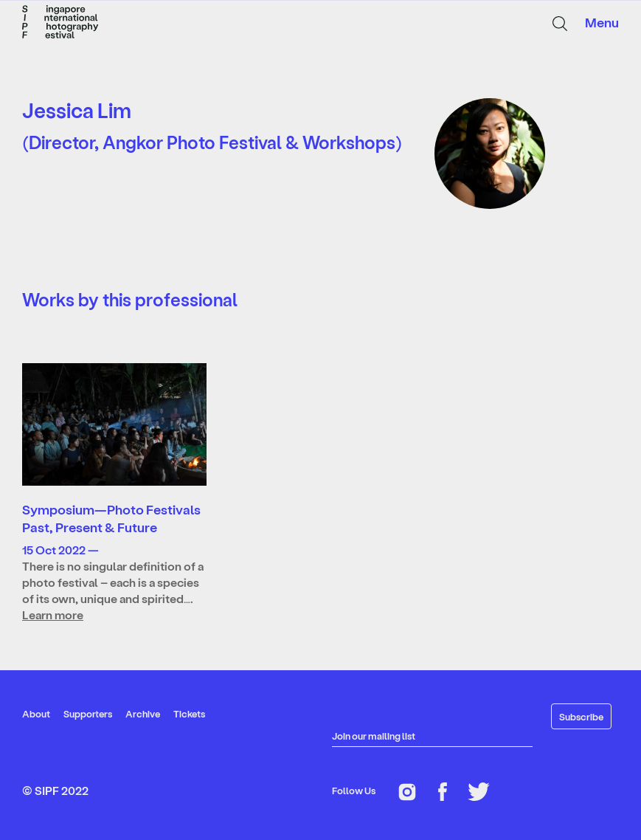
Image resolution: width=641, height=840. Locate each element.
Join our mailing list (374, 736)
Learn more (53, 614)
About (36, 713)
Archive (143, 713)
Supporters (88, 713)
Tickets (189, 713)
